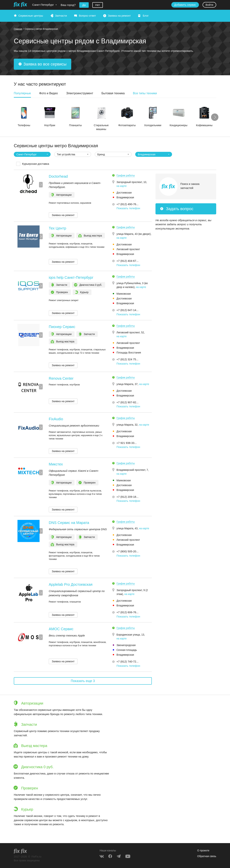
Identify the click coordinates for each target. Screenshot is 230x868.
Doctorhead (58, 176)
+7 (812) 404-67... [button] (128, 261)
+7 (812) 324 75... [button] (127, 359)
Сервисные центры (31, 16)
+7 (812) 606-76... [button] (128, 612)
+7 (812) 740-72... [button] (128, 661)
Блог (146, 16)
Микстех (56, 464)
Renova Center (61, 378)
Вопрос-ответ (87, 16)
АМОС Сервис (61, 629)
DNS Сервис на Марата (69, 523)
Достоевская (124, 193)
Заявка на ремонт (119, 16)
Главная (18, 29)
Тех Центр (57, 228)
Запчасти (61, 16)
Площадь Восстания (129, 353)
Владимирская (125, 197)
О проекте (203, 850)
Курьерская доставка (36, 164)
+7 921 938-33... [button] (127, 443)
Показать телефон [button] (128, 208)
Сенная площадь (127, 650)
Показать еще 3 (83, 681)
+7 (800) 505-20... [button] (128, 551)
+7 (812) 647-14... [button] (128, 310)
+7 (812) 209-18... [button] (128, 497)
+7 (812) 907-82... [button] (128, 402)
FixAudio (56, 419)
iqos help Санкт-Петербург (71, 277)
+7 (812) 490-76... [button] (128, 204)
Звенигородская (126, 645)
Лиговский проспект (128, 249)
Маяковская (124, 294)
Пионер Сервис (62, 327)
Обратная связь (207, 856)
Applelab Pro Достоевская (71, 584)
